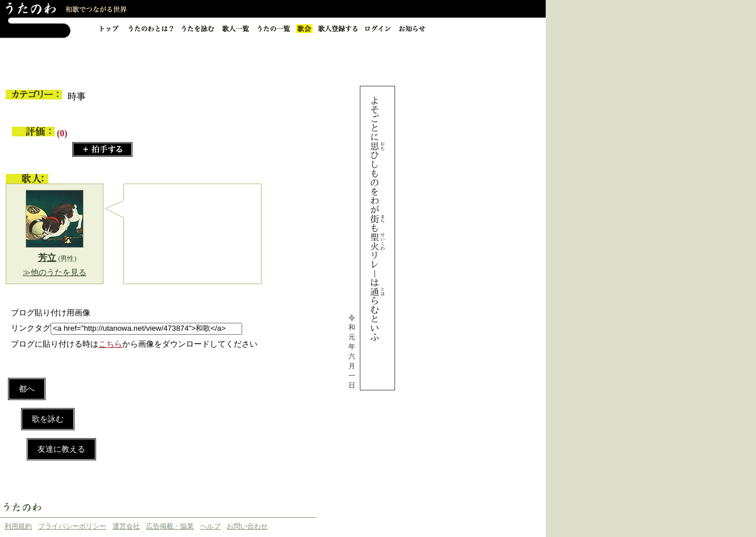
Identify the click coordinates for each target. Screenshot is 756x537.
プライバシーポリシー (72, 526)
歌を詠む (48, 419)
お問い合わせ (247, 526)
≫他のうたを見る (55, 272)
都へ (27, 389)
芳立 (47, 258)
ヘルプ (210, 526)
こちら (110, 344)
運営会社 (126, 526)
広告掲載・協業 (170, 526)
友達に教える (61, 449)
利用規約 (18, 526)
